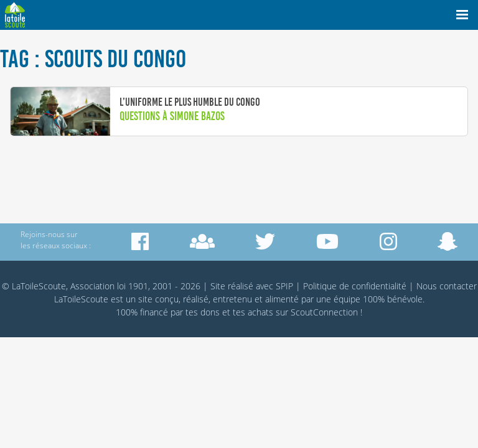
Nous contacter (447, 286)
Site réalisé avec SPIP (252, 286)
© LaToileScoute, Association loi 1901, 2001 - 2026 (101, 286)
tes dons (203, 312)
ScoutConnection (324, 312)
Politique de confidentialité (355, 286)
